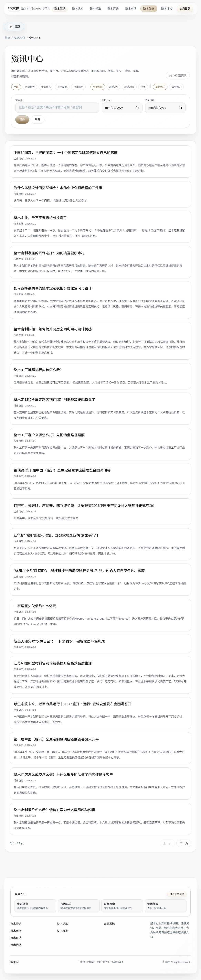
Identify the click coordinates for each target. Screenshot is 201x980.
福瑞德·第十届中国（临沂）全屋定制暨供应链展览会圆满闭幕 (62, 471)
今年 (143, 87)
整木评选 (113, 9)
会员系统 (109, 924)
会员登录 (185, 9)
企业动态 (46, 87)
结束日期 (150, 101)
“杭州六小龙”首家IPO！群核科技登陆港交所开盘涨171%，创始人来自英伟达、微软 (79, 571)
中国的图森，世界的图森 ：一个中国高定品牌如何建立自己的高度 (66, 153)
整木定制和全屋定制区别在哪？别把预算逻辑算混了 (54, 400)
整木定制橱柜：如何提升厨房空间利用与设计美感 (53, 330)
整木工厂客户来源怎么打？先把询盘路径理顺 (49, 435)
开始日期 (106, 101)
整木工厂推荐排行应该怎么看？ (39, 370)
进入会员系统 (177, 894)
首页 (7, 38)
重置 (37, 120)
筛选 (22, 120)
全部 (16, 87)
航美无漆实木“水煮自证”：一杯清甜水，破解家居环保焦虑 (59, 642)
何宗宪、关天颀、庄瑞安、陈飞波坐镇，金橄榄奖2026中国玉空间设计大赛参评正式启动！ (85, 506)
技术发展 (62, 87)
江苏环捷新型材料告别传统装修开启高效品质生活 (53, 664)
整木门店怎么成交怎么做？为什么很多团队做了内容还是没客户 (63, 775)
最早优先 (176, 87)
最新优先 (160, 87)
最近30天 (129, 87)
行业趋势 (30, 87)
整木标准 (95, 9)
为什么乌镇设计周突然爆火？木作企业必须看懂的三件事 (58, 188)
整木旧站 (167, 9)
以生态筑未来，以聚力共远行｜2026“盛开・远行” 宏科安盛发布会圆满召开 (73, 705)
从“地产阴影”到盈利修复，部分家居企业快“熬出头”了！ (57, 536)
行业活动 (78, 87)
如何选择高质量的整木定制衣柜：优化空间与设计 (53, 289)
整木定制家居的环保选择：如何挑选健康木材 (49, 254)
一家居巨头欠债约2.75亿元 (35, 606)
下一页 (184, 844)
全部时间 (98, 87)
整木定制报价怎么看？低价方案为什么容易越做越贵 (54, 810)
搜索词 (19, 101)
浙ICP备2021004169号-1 (110, 962)
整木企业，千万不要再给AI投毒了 (40, 218)
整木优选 (149, 9)
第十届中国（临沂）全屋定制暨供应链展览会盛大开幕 (56, 740)
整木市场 (131, 9)
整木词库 (78, 9)
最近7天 (113, 87)
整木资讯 (60, 9)
